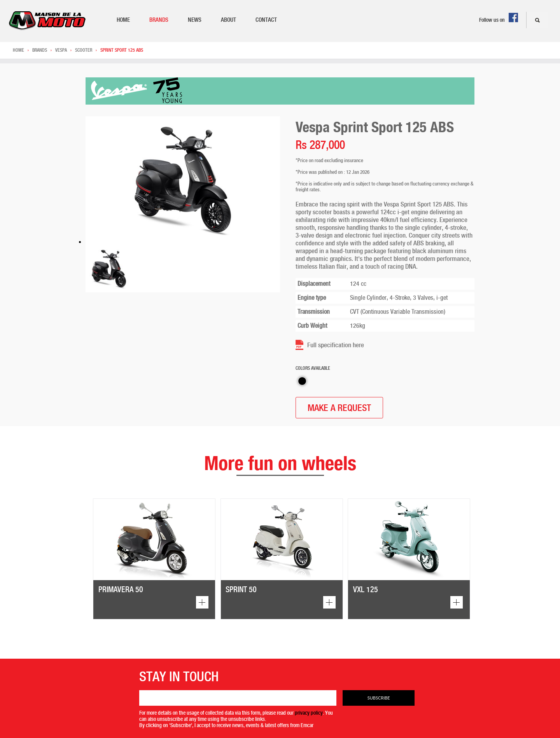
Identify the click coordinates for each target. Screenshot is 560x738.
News (195, 20)
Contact (266, 20)
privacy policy (309, 713)
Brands (159, 20)
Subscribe (379, 698)
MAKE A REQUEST (339, 408)
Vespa (61, 50)
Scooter (84, 50)
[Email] (238, 698)
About (228, 20)
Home (123, 20)
